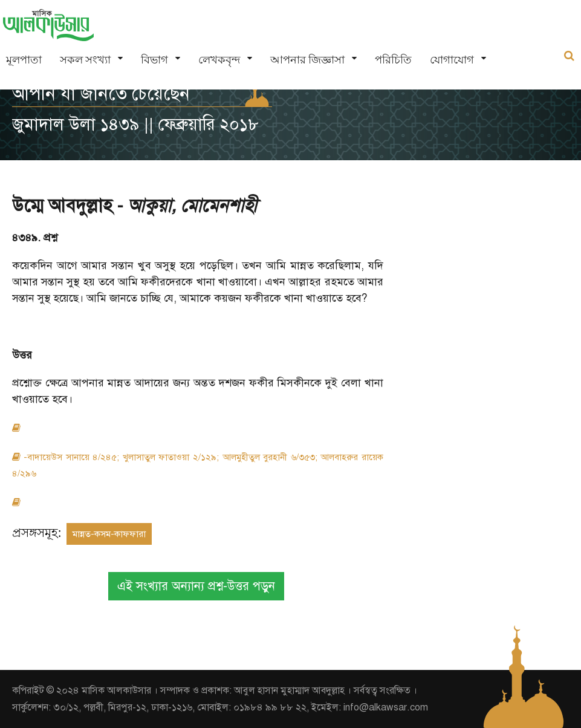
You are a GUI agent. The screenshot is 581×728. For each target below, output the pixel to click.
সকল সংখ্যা (85, 60)
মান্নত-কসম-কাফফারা (109, 534)
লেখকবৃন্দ (219, 60)
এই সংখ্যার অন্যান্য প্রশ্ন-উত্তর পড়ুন (196, 586)
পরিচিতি (393, 60)
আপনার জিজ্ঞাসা (307, 60)
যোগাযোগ (452, 60)
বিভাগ (154, 60)
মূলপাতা (24, 60)
